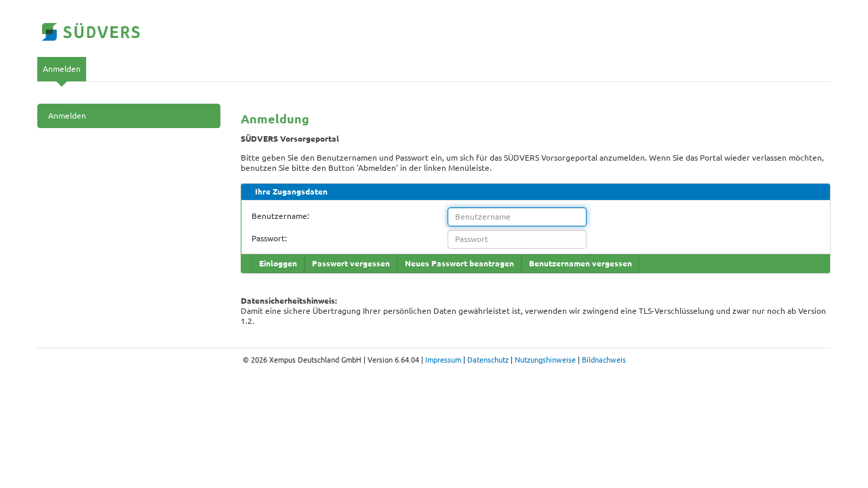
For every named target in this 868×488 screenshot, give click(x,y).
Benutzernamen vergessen (580, 263)
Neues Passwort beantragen (459, 263)
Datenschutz (488, 360)
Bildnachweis (604, 360)
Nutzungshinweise (545, 360)
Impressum (443, 360)
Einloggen (278, 263)
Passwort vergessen (351, 263)
